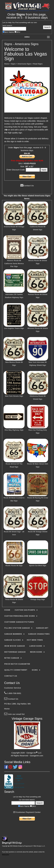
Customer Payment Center (27, 812)
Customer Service (13, 688)
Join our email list (14, 714)
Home (7, 709)
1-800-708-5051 (13, 693)
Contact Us (27, 186)
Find (17, 22)
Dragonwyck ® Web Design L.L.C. (35, 846)
